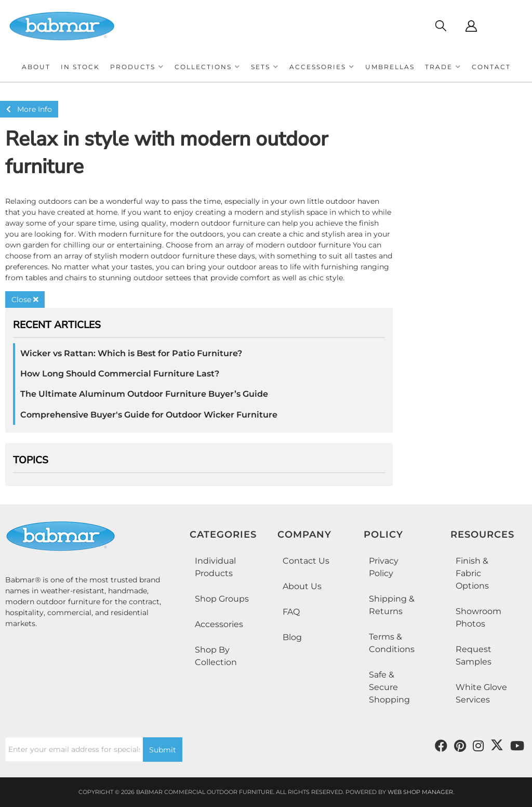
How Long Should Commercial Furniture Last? (120, 374)
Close (25, 300)
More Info (29, 109)
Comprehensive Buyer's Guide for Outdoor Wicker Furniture (149, 415)
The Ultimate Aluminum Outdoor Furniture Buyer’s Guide (144, 394)
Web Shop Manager (420, 792)
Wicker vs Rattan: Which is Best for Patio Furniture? (131, 353)
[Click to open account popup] (471, 26)
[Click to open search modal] (440, 26)
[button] (137, 67)
